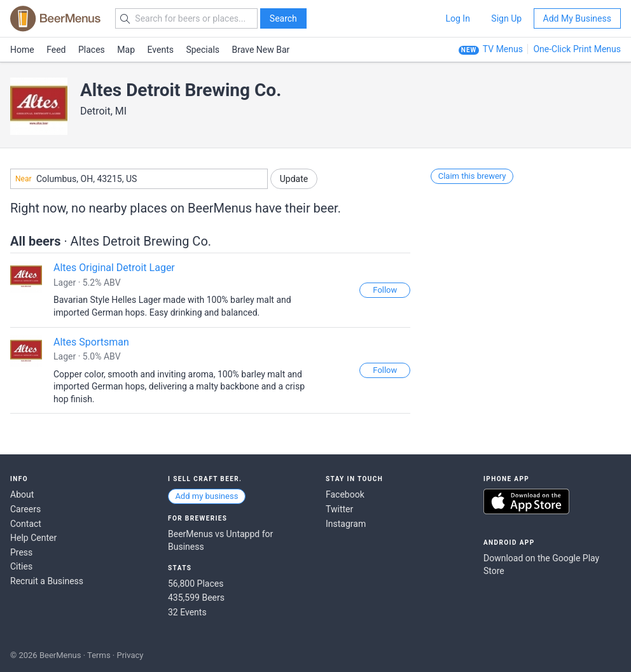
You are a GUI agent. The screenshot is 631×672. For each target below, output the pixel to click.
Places (92, 50)
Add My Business (577, 18)
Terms (99, 655)
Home (22, 50)
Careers (25, 509)
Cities (21, 566)
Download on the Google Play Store (541, 564)
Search (283, 18)
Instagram (346, 524)
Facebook (345, 494)
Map (126, 50)
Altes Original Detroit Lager (114, 268)
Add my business (206, 496)
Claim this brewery (472, 176)
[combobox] (139, 179)
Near (24, 179)
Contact (26, 524)
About (22, 494)
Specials (203, 50)
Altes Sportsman (91, 342)
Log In (457, 18)
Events (161, 50)
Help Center (33, 538)
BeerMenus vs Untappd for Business (220, 540)
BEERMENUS (55, 18)
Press (21, 552)
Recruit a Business (47, 581)
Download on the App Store (526, 501)
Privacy (130, 655)
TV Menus (503, 49)
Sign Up (506, 18)
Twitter (339, 509)
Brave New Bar (261, 50)
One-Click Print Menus (577, 49)
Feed (56, 50)
